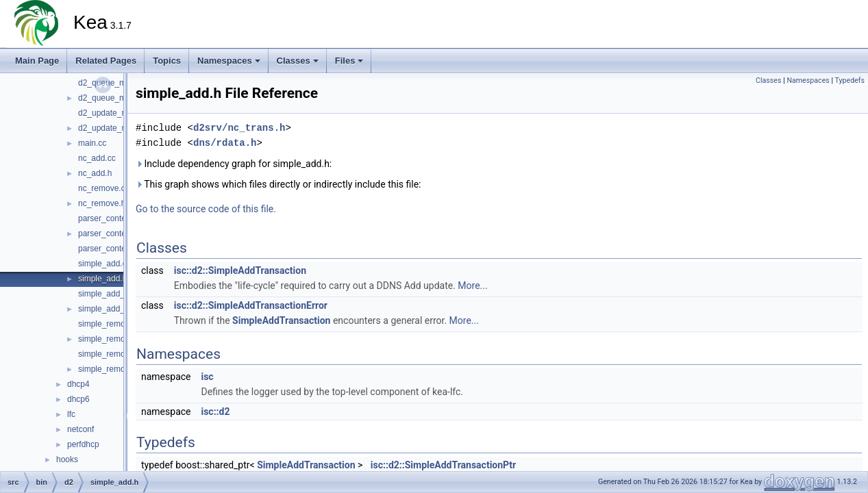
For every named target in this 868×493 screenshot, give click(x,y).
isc (207, 377)
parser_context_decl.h (119, 249)
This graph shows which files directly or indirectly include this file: (278, 184)
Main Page (37, 61)
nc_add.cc (97, 158)
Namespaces (229, 61)
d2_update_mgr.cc (112, 113)
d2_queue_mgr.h (109, 98)
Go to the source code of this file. (206, 209)
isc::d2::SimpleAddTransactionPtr (443, 465)
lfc (71, 414)
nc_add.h (95, 173)
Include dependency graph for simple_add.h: (234, 164)
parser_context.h (109, 233)
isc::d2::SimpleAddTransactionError (251, 305)
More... (472, 286)
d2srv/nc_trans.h (239, 128)
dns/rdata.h (225, 143)
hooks (67, 459)
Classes (298, 61)
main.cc (92, 143)
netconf (80, 429)
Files (349, 61)
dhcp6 (78, 399)
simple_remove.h (109, 339)
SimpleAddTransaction (281, 320)
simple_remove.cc (111, 324)
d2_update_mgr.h (110, 128)
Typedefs (850, 80)
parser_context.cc (111, 218)
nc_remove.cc (104, 188)
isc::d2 (215, 412)
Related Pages (106, 61)
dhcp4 (78, 384)
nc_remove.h (102, 203)
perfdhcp (83, 444)
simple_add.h (102, 279)
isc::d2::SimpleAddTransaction (240, 270)
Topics (167, 61)
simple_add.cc (104, 264)
